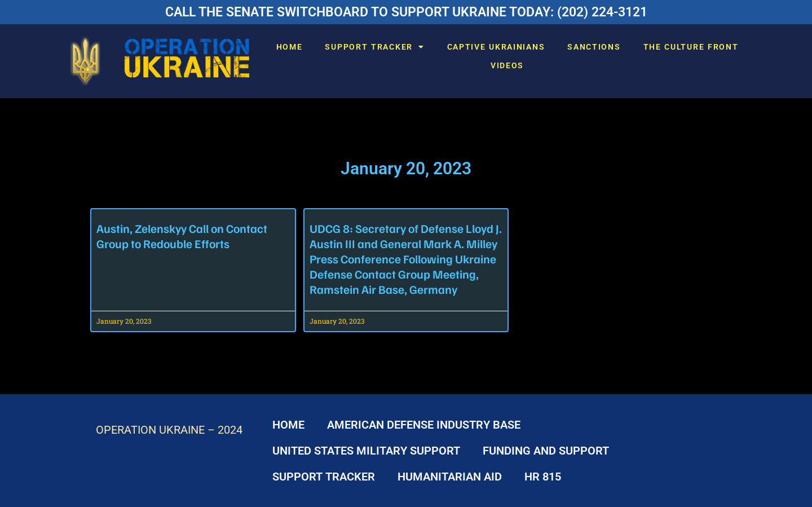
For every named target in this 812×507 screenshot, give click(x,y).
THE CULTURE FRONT (691, 47)
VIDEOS (507, 65)
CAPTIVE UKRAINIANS (496, 47)
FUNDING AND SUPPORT (546, 451)
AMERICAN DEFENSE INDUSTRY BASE (424, 425)
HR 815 (543, 477)
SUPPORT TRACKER (374, 47)
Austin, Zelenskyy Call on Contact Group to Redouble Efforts (182, 236)
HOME (290, 47)
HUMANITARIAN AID (450, 477)
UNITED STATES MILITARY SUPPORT (366, 451)
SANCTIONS (594, 47)
